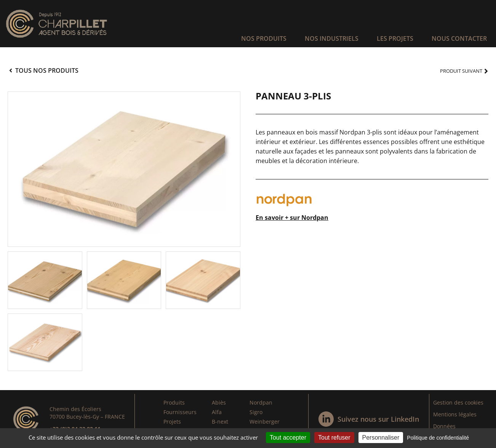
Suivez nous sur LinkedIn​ (378, 419)
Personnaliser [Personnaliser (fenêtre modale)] (381, 438)
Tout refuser (334, 438)
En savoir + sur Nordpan (292, 218)
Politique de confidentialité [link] (438, 438)
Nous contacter (459, 38)
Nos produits (264, 38)
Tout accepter (288, 438)
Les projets (395, 38)
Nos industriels (332, 38)
